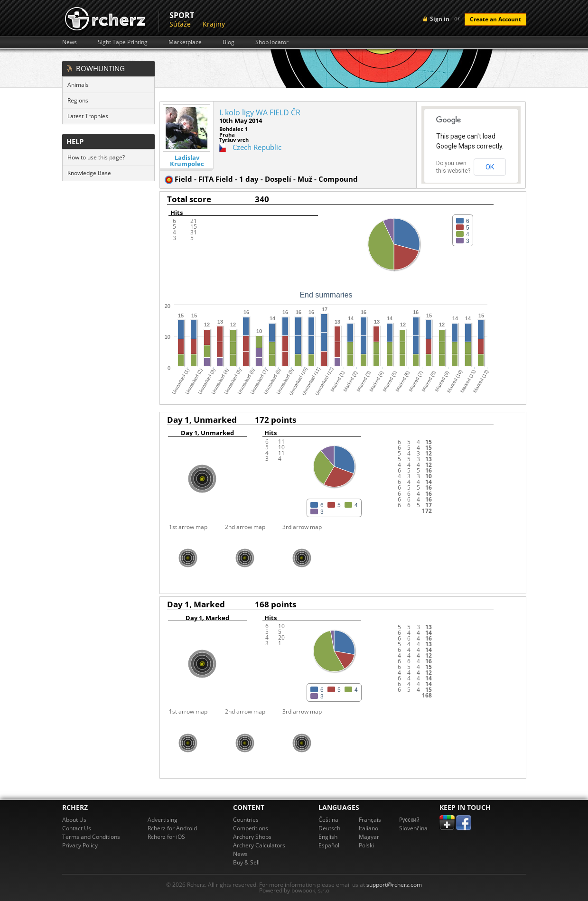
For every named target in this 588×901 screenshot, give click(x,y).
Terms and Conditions (91, 837)
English (328, 837)
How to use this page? (96, 157)
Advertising (163, 820)
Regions (78, 100)
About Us (74, 820)
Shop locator (272, 42)
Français (370, 820)
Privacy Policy (80, 845)
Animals (78, 85)
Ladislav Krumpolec (187, 161)
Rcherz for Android (172, 828)
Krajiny (214, 24)
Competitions (251, 828)
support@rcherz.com (394, 885)
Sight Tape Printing (123, 42)
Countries (246, 820)
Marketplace (185, 42)
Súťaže (180, 24)
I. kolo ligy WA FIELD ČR (260, 112)
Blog (229, 42)
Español (329, 845)
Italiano (369, 828)
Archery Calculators (259, 845)
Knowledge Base (89, 173)
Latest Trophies (88, 116)
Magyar (369, 837)
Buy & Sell (246, 862)
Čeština (328, 820)
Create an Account (495, 19)
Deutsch (329, 828)
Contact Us (77, 828)
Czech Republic (257, 147)
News (70, 42)
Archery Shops (252, 837)
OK (490, 167)
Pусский (410, 820)
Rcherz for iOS (166, 837)
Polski (366, 845)
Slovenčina (413, 828)
